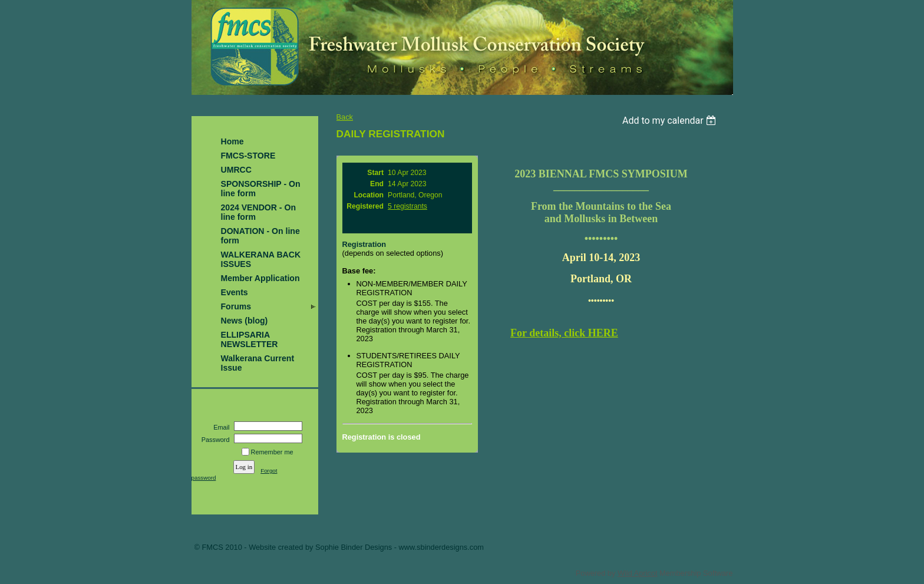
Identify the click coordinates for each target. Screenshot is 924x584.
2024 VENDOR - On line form (259, 212)
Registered (365, 206)
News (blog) (245, 321)
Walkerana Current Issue (258, 363)
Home (232, 141)
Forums (236, 306)
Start (375, 173)
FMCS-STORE (248, 156)
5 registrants (407, 206)
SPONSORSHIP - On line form (261, 189)
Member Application (260, 278)
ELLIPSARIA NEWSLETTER (250, 339)
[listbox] (671, 121)
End (377, 184)
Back (345, 117)
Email (219, 427)
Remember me (272, 452)
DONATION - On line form (260, 236)
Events (235, 292)
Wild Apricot (638, 573)
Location (369, 195)
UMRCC (236, 170)
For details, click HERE (564, 333)
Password (213, 440)
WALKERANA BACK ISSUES (261, 259)
